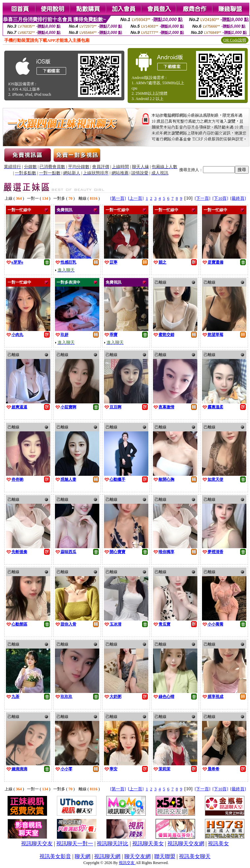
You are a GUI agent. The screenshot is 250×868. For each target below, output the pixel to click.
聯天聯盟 (165, 856)
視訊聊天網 (107, 856)
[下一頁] (203, 198)
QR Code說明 (235, 40)
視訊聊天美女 (148, 843)
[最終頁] (238, 198)
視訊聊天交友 (37, 843)
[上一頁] (136, 198)
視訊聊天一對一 (75, 843)
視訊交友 (127, 863)
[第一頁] (118, 198)
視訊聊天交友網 (186, 843)
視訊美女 (218, 843)
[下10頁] (220, 198)
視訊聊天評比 (113, 843)
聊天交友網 (137, 856)
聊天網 (83, 856)
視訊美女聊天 (195, 856)
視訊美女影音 (55, 856)
